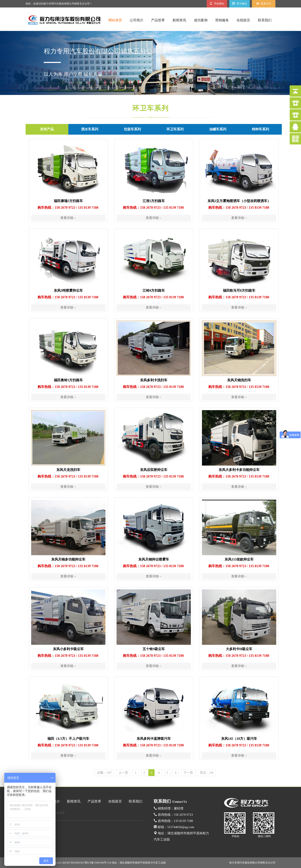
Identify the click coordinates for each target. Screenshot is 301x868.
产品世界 (158, 20)
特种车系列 (260, 129)
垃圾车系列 (132, 129)
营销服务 (222, 20)
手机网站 (217, 4)
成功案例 (201, 20)
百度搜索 (59, 813)
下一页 (188, 773)
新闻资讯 (179, 20)
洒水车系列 (90, 129)
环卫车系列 (150, 108)
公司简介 (137, 20)
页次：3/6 (207, 773)
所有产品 (47, 129)
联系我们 (265, 20)
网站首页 (115, 20)
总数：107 (104, 773)
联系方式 (264, 4)
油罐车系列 (218, 129)
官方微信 (240, 4)
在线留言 (243, 20)
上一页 (123, 773)
